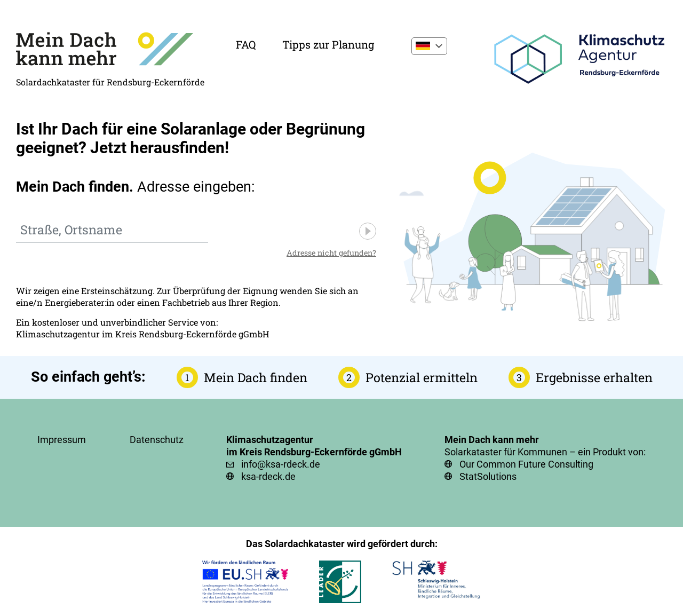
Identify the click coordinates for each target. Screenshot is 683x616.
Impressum (62, 440)
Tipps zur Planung (328, 44)
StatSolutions (488, 476)
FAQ (246, 44)
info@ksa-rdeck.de (281, 464)
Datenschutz (157, 440)
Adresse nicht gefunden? (331, 253)
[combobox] (112, 230)
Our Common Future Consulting (526, 464)
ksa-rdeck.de (268, 476)
